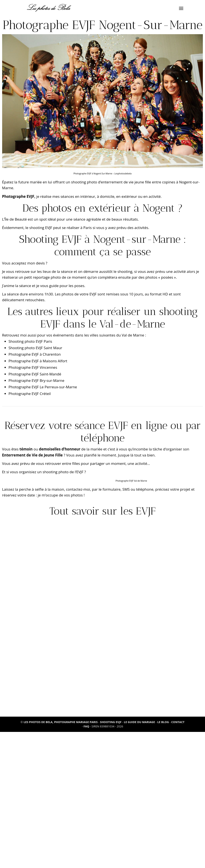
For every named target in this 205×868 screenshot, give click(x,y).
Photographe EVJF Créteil (30, 394)
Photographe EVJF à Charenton (35, 354)
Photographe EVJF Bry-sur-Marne (36, 380)
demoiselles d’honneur (60, 449)
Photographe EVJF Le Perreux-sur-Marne (43, 387)
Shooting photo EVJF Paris (30, 341)
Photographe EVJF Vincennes (33, 367)
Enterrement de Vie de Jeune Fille (32, 455)
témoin (26, 449)
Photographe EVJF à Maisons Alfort (38, 361)
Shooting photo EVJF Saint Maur (35, 348)
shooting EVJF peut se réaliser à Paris (60, 228)
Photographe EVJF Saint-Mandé (35, 374)
